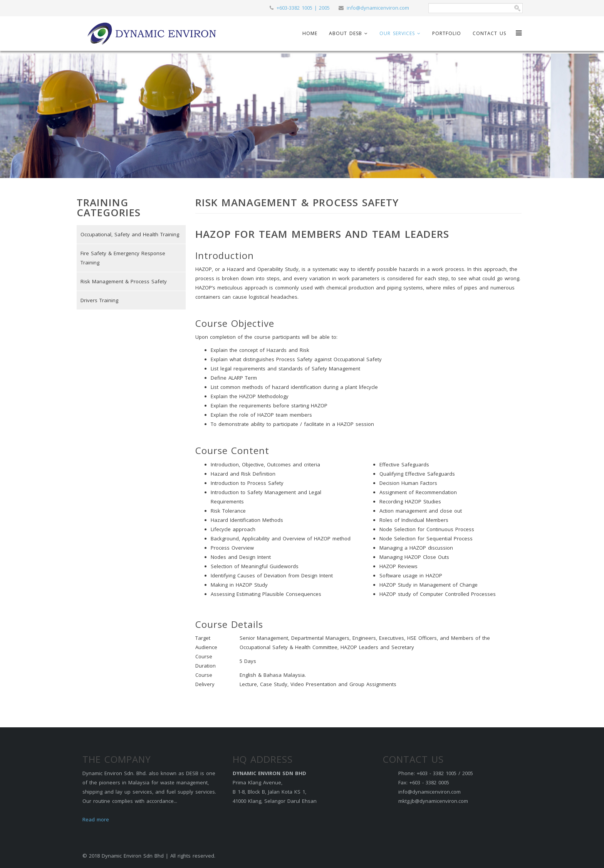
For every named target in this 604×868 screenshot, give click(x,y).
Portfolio (447, 33)
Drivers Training (99, 300)
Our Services (397, 33)
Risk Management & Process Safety (124, 281)
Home (310, 33)
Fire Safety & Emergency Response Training (123, 258)
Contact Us (489, 33)
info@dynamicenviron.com (378, 8)
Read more (96, 819)
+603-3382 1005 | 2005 (303, 8)
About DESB (346, 33)
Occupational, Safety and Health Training (130, 234)
